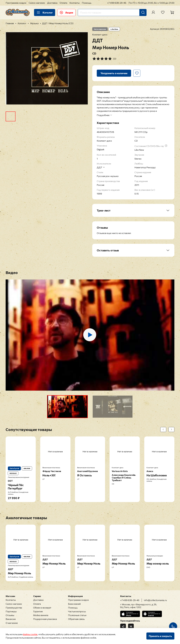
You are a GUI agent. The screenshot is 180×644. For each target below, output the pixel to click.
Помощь (87, 3)
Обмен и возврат (42, 608)
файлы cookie (30, 634)
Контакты (75, 3)
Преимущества (14, 608)
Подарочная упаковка (45, 619)
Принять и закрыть (160, 636)
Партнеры (11, 611)
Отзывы (10, 615)
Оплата (63, 3)
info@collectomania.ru (155, 600)
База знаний (74, 604)
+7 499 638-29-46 (117, 3)
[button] (67, 407)
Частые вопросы (77, 611)
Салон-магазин (37, 3)
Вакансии (11, 619)
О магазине (12, 623)
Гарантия (38, 611)
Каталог (45, 12)
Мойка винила (41, 615)
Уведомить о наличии (114, 73)
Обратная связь (76, 619)
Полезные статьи (77, 615)
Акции (66, 12)
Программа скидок (16, 3)
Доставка (52, 3)
